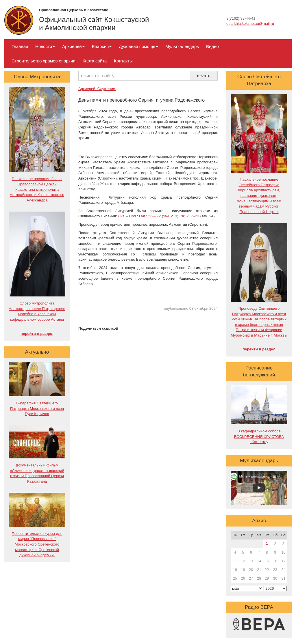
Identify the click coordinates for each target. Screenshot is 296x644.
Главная (20, 46)
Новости (45, 46)
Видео (212, 46)
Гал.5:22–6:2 (150, 216)
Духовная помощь (138, 46)
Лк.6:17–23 (190, 216)
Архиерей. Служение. (97, 89)
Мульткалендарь (182, 46)
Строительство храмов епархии (44, 61)
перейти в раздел (37, 334)
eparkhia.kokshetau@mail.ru (250, 24)
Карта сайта (95, 61)
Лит (121, 216)
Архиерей (73, 46)
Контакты (123, 61)
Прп (132, 216)
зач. (166, 216)
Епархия (102, 46)
